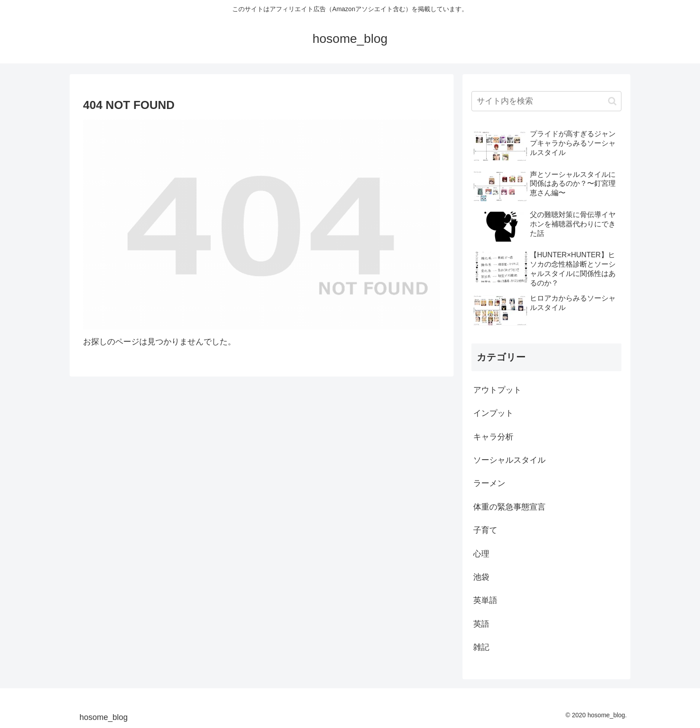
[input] (546, 101)
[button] (612, 101)
